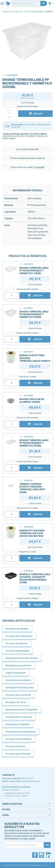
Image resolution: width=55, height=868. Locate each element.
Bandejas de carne (16, 702)
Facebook (35, 855)
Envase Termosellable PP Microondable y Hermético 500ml (34, 314)
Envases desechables (18, 651)
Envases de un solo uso (19, 717)
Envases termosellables (19, 739)
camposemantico (47, 865)
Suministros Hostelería (18, 680)
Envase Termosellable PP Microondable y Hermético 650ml (34, 443)
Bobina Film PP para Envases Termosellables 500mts (35, 358)
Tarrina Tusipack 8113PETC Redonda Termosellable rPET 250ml (32, 488)
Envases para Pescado (18, 754)
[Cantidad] (9, 114)
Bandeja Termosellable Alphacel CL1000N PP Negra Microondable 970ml (35, 578)
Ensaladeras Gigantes (18, 724)
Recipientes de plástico (19, 665)
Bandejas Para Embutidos (20, 687)
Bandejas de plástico (17, 629)
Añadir (36, 114)
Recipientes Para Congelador (22, 710)
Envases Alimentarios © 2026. (15, 865)
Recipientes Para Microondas (22, 658)
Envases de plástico (17, 643)
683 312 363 (27, 778)
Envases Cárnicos (16, 746)
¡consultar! (39, 167)
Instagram (41, 855)
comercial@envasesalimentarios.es (24, 781)
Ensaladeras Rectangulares (21, 732)
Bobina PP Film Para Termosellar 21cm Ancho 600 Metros (32, 533)
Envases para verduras (18, 695)
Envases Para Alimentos (19, 636)
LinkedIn (48, 855)
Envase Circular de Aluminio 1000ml (32, 401)
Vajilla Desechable (16, 673)
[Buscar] (29, 3)
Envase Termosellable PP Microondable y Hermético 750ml (34, 271)
